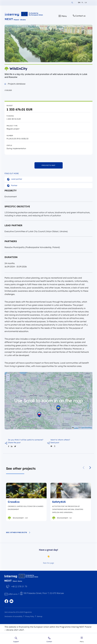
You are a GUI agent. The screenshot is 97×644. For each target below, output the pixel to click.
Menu (82, 639)
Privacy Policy (30, 616)
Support (16, 640)
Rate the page (49, 563)
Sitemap (40, 616)
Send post (55, 443)
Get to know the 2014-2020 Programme (18, 612)
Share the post (14, 443)
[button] (90, 468)
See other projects (18, 532)
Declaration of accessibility (14, 616)
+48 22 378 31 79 (19, 587)
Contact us (79, 16)
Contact (49, 640)
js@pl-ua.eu (13, 594)
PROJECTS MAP (48, 165)
